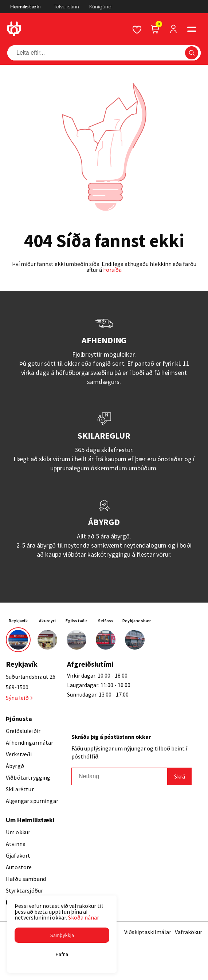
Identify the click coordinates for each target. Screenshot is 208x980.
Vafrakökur (189, 932)
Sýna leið (19, 698)
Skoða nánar (84, 917)
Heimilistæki (25, 7)
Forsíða (112, 270)
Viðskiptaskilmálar (148, 932)
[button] (62, 935)
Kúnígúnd (100, 7)
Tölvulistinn (66, 7)
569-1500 (17, 687)
